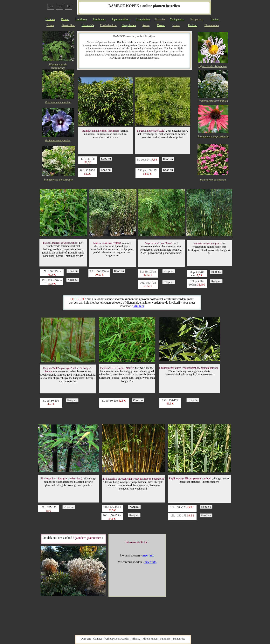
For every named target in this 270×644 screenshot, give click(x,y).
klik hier (138, 306)
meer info (148, 555)
